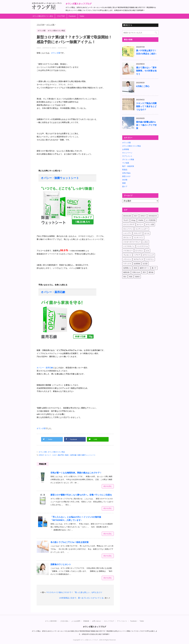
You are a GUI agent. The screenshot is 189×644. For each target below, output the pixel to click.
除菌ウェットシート (89, 455)
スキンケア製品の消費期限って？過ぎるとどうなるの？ (146, 106)
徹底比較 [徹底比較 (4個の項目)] (126, 272)
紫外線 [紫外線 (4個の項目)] (151, 272)
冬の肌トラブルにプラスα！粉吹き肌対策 (70, 542)
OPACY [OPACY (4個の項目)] (143, 216)
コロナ (54, 455)
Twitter (82, 16)
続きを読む (108, 486)
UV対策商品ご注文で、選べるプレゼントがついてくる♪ (82, 598)
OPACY (41, 455)
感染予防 (61, 455)
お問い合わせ (96, 621)
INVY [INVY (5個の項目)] (136, 216)
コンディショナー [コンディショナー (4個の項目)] (142, 229)
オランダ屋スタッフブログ (79, 4)
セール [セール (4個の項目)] (147, 233)
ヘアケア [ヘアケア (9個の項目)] (137, 255)
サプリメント (127, 156)
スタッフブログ (109, 621)
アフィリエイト (122, 621)
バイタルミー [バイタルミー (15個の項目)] (128, 251)
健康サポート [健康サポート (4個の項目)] (144, 268)
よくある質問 (76, 621)
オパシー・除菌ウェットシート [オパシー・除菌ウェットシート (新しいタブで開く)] (60, 178)
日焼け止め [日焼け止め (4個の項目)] (136, 272)
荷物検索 (86, 621)
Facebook (72, 16)
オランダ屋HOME (51, 621)
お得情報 (126, 149)
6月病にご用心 (143, 86)
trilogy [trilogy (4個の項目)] (133, 220)
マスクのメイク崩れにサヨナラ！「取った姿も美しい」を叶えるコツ (74, 592)
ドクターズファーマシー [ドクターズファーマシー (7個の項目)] (132, 242)
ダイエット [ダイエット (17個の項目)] (127, 238)
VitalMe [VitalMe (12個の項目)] (141, 220)
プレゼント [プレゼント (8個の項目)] (127, 255)
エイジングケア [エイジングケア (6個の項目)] (129, 225)
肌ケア (125, 186)
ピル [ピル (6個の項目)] (148, 251)
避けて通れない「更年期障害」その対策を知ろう (146, 71)
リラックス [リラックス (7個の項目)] (127, 264)
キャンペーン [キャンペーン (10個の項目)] (128, 229)
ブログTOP (61, 16)
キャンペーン (127, 153)
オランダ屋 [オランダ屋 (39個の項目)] (150, 225)
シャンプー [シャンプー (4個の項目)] (127, 233)
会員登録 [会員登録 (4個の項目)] (137, 264)
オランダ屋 (43, 452)
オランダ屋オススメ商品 (56, 452)
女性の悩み (126, 173)
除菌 (79, 455)
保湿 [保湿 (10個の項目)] (135, 268)
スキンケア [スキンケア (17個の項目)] (138, 233)
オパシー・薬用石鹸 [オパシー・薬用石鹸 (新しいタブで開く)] (53, 292)
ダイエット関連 (128, 159)
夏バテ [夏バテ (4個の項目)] (154, 268)
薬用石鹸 (73, 455)
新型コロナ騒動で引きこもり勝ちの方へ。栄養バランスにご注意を (81, 495)
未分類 (125, 180)
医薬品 (125, 170)
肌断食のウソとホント (61, 564)
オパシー (48, 455)
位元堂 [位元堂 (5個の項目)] (145, 264)
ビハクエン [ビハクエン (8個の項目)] (139, 251)
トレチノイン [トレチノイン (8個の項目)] (138, 238)
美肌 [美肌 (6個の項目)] (131, 277)
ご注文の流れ (64, 621)
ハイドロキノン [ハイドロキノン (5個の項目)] (129, 246)
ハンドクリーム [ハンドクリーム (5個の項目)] (142, 246)
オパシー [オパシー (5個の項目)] (140, 225)
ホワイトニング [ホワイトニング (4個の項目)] (148, 255)
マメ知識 (126, 163)
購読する (128, 25)
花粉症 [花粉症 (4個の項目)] (137, 277)
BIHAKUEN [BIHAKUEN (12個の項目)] (127, 216)
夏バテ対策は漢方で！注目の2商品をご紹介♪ (146, 52)
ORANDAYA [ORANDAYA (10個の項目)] (153, 216)
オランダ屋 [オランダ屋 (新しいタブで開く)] (56, 53)
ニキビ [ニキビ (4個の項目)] (146, 242)
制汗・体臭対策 (128, 166)
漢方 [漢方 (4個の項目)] (144, 272)
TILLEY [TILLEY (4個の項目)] (126, 220)
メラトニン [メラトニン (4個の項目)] (127, 259)
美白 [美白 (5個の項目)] (125, 277)
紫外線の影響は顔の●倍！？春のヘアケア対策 (146, 125)
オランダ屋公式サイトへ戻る (43, 16)
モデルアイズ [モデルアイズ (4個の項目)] (138, 259)
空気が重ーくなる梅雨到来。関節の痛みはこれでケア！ (76, 473)
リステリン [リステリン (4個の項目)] (150, 259)
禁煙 (124, 183)
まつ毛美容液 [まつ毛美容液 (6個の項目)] (151, 220)
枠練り (67, 455)
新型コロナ (126, 176)
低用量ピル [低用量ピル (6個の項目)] (127, 268)
